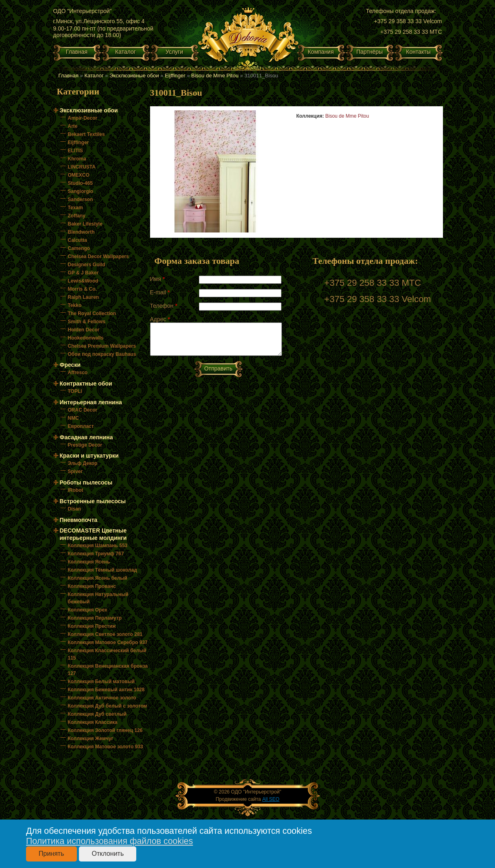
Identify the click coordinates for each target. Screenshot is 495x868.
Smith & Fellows (87, 322)
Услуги (174, 52)
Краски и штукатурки (89, 456)
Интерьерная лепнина (91, 402)
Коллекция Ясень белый (98, 578)
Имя (158, 279)
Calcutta (77, 240)
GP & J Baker (83, 273)
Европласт (81, 426)
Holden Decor (84, 330)
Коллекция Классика (93, 722)
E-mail (160, 292)
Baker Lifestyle (85, 224)
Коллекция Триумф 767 (96, 554)
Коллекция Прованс (92, 586)
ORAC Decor (83, 410)
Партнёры (370, 52)
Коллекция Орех (88, 610)
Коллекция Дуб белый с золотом (108, 706)
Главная (77, 52)
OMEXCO (79, 175)
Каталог (125, 52)
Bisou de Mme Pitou (215, 76)
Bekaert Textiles (86, 134)
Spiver (75, 471)
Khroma (77, 159)
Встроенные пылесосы (93, 501)
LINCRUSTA (82, 167)
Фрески (70, 365)
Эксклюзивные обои (134, 76)
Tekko (75, 305)
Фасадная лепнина (86, 437)
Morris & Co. (82, 289)
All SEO (271, 799)
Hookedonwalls (86, 338)
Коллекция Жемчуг (91, 739)
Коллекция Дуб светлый (97, 714)
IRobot (76, 490)
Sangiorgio (81, 191)
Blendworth (81, 232)
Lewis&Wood (83, 281)
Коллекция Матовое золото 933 (106, 747)
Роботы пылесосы (86, 482)
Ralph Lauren (84, 297)
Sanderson (81, 199)
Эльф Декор (83, 463)
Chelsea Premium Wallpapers (102, 346)
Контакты (418, 52)
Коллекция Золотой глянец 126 (105, 730)
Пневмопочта (79, 520)
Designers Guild (87, 265)
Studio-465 (80, 183)
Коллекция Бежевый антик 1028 (106, 690)
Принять (51, 854)
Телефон (164, 306)
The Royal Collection (92, 313)
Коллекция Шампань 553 (98, 546)
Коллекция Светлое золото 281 (105, 634)
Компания (321, 52)
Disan (75, 509)
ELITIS (75, 151)
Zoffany (77, 216)
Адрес (160, 319)
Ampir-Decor (83, 118)
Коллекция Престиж (92, 626)
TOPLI (75, 391)
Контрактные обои (86, 384)
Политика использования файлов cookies (109, 841)
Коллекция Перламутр (95, 618)
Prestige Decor (85, 445)
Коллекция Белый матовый (101, 682)
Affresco (78, 373)
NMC (73, 418)
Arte (73, 126)
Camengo (79, 248)
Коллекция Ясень (89, 562)
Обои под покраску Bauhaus (102, 354)
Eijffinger (175, 76)
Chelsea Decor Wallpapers (98, 256)
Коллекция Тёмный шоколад (102, 570)
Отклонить (108, 854)
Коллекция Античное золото (102, 698)
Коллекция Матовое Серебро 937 (108, 642)
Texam (75, 208)
